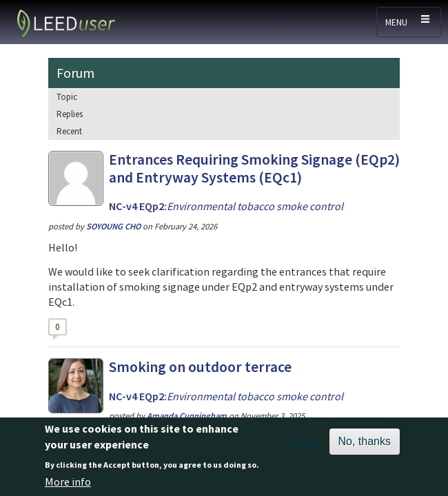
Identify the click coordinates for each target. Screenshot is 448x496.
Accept (302, 447)
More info (68, 486)
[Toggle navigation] (409, 22)
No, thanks (365, 447)
